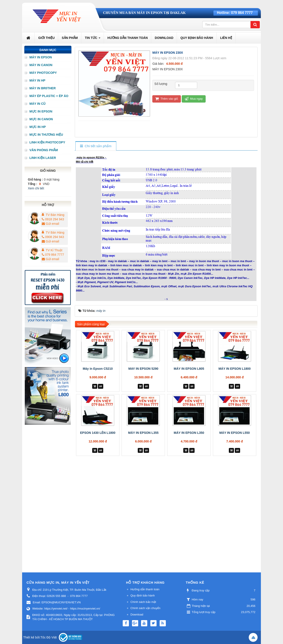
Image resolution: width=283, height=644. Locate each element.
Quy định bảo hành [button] (197, 38)
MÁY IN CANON (41, 65)
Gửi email (50, 224)
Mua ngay (194, 99)
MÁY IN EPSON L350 (189, 433)
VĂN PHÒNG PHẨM (44, 150)
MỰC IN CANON (41, 119)
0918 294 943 (53, 219)
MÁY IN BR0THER (43, 88)
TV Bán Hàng (55, 215)
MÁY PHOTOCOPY (43, 73)
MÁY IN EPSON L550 (234, 433)
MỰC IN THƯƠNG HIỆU (46, 135)
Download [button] (164, 38)
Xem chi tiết (36, 188)
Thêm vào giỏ (167, 99)
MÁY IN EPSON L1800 (234, 369)
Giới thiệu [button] (46, 38)
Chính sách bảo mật (143, 602)
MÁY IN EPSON (41, 57)
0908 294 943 (53, 237)
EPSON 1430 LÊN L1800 (98, 433)
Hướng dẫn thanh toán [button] (128, 38)
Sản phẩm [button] (70, 38)
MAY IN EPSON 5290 (143, 369)
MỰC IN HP (38, 127)
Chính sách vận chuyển (145, 608)
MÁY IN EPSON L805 (189, 369)
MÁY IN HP (37, 80)
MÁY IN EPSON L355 (143, 433)
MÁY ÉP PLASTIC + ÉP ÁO (49, 96)
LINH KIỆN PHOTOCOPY (47, 142)
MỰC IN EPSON (41, 111)
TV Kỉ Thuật (54, 250)
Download (137, 614)
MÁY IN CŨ (37, 104)
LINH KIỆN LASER (43, 158)
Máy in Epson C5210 (98, 369)
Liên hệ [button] (226, 38)
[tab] (96, 146)
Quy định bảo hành (143, 595)
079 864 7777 (242, 13)
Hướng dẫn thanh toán (145, 589)
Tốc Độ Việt (49, 637)
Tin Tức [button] (93, 39)
